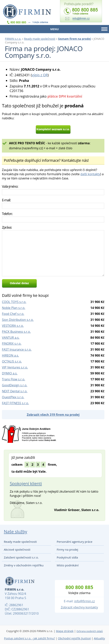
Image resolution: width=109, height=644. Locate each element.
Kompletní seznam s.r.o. (53, 129)
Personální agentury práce (75, 542)
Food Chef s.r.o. (13, 314)
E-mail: (6, 200)
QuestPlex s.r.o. (13, 397)
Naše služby (15, 532)
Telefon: (7, 214)
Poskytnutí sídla (67, 557)
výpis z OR (40, 75)
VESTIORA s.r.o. (13, 326)
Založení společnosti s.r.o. (21, 557)
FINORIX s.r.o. (12, 344)
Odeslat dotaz (19, 283)
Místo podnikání (68, 565)
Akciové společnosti (17, 549)
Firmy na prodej (67, 549)
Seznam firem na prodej (75, 39)
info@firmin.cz (85, 601)
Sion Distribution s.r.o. (18, 320)
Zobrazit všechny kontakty (79, 607)
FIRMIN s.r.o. (13, 39)
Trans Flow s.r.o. (14, 379)
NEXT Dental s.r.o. (15, 391)
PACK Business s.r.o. (16, 332)
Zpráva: (7, 227)
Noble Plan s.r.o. (14, 308)
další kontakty (90, 174)
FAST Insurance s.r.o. (17, 349)
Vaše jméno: (10, 186)
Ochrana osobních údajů (90, 631)
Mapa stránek (65, 631)
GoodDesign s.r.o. (15, 385)
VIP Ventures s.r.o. (15, 367)
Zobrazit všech (53, 415)
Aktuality (99, 638)
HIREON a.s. (10, 355)
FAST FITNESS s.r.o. (15, 403)
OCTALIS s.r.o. (12, 361)
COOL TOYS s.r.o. (14, 302)
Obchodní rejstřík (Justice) (74, 638)
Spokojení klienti (26, 483)
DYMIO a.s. (10, 373)
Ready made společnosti (40, 39)
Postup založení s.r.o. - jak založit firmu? (30, 638)
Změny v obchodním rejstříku (24, 565)
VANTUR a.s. (11, 338)
